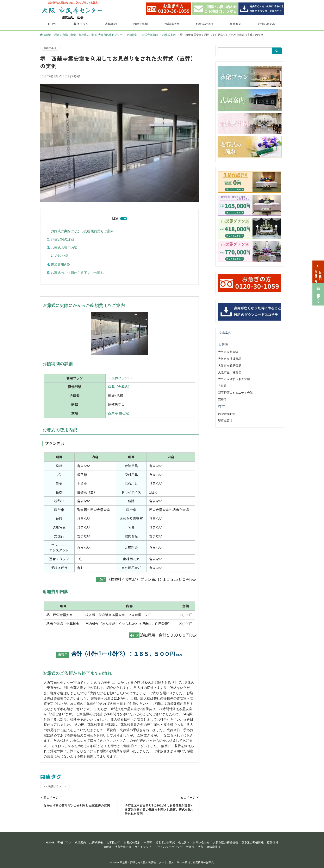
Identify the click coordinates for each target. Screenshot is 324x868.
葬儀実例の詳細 (62, 239)
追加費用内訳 (61, 265)
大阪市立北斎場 (228, 352)
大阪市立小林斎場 (230, 372)
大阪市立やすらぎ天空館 (234, 379)
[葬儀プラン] (318, 290)
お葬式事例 (50, 48)
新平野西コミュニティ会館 (235, 393)
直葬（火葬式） (120, 387)
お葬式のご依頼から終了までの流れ (77, 273)
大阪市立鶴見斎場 (230, 366)
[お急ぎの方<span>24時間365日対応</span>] (318, 267)
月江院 (222, 386)
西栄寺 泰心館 (118, 413)
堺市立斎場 (225, 420)
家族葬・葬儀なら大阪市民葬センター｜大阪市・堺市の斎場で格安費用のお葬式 (167, 862)
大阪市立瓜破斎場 (230, 359)
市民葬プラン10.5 (121, 378)
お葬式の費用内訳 (64, 248)
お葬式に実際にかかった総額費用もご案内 (82, 231)
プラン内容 (61, 256)
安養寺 (222, 399)
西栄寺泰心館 (227, 414)
